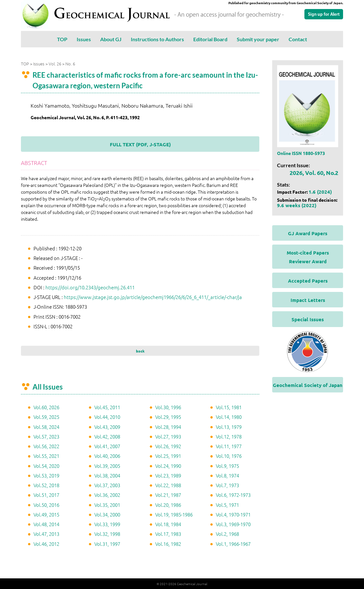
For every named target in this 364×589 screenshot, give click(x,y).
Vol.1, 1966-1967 (233, 544)
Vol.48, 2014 (46, 524)
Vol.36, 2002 (107, 495)
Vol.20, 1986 (168, 505)
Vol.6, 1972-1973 (233, 495)
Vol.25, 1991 (168, 456)
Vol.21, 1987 (168, 495)
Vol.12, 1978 (229, 436)
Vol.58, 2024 (46, 427)
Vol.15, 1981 (229, 407)
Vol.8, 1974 (227, 475)
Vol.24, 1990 (168, 466)
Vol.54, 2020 (46, 466)
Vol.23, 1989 (168, 475)
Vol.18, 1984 (168, 524)
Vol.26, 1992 (168, 446)
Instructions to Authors (157, 39)
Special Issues (308, 319)
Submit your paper (258, 39)
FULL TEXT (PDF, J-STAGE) (140, 144)
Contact (298, 39)
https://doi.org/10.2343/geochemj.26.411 (90, 287)
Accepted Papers (308, 281)
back (140, 351)
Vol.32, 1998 (107, 534)
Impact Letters (308, 300)
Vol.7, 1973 (227, 485)
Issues (84, 39)
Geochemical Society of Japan (308, 385)
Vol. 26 (55, 64)
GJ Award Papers (308, 233)
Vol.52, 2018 (46, 485)
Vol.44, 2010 (107, 417)
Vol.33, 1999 (107, 524)
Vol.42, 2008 (107, 436)
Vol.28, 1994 (168, 427)
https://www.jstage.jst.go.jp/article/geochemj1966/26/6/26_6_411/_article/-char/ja (153, 297)
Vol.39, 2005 (107, 466)
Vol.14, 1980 (229, 417)
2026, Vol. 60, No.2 (314, 173)
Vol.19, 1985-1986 (174, 514)
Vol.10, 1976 (229, 456)
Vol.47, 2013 (46, 534)
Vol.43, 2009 (107, 427)
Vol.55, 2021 (46, 456)
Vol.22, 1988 (168, 485)
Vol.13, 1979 (229, 427)
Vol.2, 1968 (227, 534)
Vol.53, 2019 (46, 475)
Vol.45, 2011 (107, 407)
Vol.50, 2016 (46, 505)
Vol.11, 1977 (229, 446)
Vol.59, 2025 (46, 417)
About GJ (111, 39)
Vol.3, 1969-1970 (233, 524)
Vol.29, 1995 (168, 417)
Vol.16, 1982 (168, 544)
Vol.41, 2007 (107, 446)
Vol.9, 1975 (227, 466)
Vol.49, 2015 (46, 514)
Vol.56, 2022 (46, 446)
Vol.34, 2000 (107, 514)
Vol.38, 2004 (107, 475)
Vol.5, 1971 (227, 505)
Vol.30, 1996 (168, 407)
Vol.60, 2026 (46, 407)
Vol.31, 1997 (107, 544)
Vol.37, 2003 (107, 485)
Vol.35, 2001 (107, 505)
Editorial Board (210, 39)
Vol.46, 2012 (46, 544)
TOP (62, 39)
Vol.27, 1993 (168, 436)
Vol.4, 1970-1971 (233, 514)
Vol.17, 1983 (168, 534)
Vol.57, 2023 (46, 436)
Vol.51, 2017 (46, 495)
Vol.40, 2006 (107, 456)
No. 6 (70, 64)
